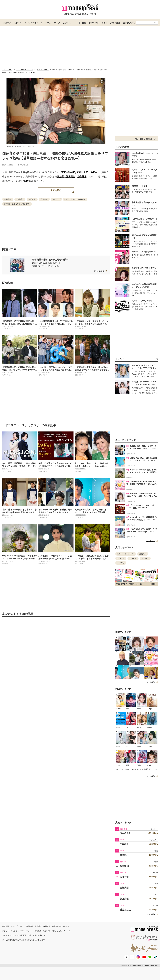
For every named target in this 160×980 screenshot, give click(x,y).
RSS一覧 (67, 931)
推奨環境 (38, 926)
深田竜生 (71, 177)
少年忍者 (82, 177)
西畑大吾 (124, 888)
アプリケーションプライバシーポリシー (18, 931)
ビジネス (67, 23)
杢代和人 (143, 554)
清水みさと (125, 833)
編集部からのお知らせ (60, 926)
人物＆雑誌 (115, 23)
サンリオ (133, 558)
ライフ (57, 23)
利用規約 (30, 926)
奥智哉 (123, 855)
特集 (84, 23)
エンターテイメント (33, 23)
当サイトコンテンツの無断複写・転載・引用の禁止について (25, 935)
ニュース (7, 23)
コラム (48, 23)
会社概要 (6, 926)
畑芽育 (60, 177)
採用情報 (47, 926)
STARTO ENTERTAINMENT (75, 199)
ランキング (94, 23)
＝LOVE (121, 563)
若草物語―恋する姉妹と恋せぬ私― (79, 172)
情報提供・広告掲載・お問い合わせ (48, 931)
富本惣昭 (124, 866)
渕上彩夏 (124, 899)
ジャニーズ (56, 199)
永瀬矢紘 (27, 181)
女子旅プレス (129, 23)
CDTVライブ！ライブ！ (126, 554)
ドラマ (104, 23)
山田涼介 (121, 558)
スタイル (18, 23)
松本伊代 (145, 558)
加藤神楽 (124, 877)
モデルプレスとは (18, 926)
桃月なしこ (125, 910)
